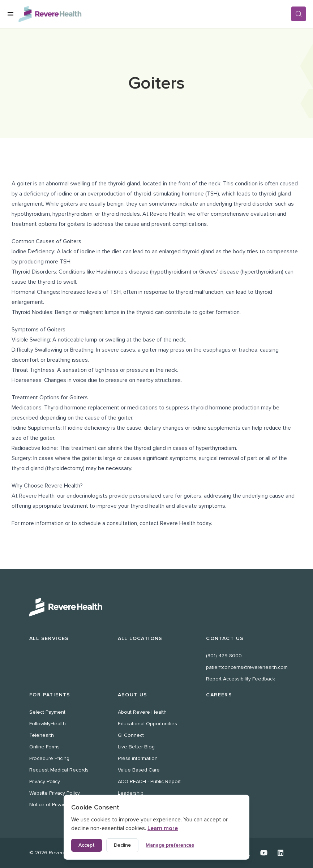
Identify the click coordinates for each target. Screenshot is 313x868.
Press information (138, 758)
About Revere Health (142, 712)
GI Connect (131, 735)
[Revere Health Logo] (155, 14)
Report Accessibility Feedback (241, 679)
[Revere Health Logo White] (156, 607)
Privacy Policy (45, 781)
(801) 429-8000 (224, 656)
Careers (219, 695)
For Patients (50, 695)
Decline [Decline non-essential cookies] (122, 845)
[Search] (299, 14)
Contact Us (225, 638)
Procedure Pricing (49, 758)
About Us (133, 695)
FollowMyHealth (48, 724)
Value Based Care (139, 770)
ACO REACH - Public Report (149, 781)
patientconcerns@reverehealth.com (247, 667)
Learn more (163, 828)
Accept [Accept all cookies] (87, 845)
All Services (49, 638)
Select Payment (47, 712)
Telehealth (42, 735)
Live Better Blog (136, 747)
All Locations (140, 638)
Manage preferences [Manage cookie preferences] (170, 845)
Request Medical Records (59, 770)
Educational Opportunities (147, 724)
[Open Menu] (10, 14)
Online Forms (44, 747)
